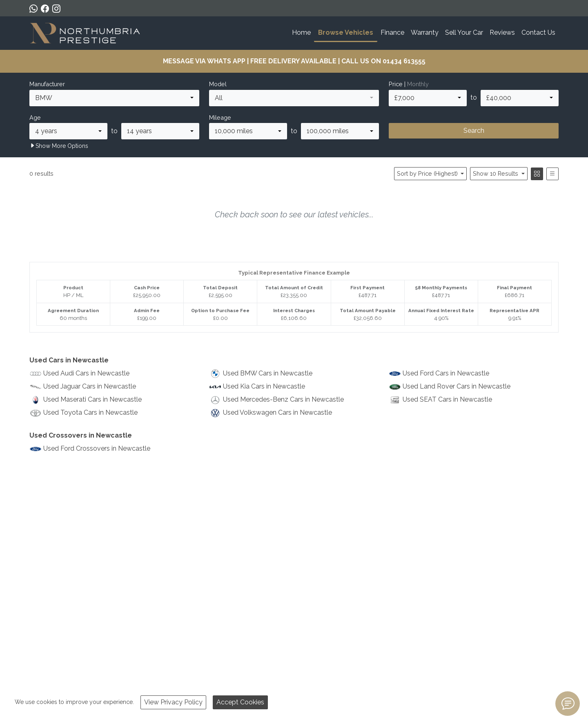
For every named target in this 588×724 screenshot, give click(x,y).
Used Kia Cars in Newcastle (264, 386)
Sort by (428, 173)
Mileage (220, 117)
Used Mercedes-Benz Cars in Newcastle (283, 399)
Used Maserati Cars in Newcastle (92, 399)
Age (35, 117)
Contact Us (538, 32)
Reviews (502, 32)
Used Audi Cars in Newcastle (86, 373)
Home (301, 32)
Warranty (425, 32)
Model (218, 84)
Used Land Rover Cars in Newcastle (457, 386)
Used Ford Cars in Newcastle (446, 373)
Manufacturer (47, 84)
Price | (409, 84)
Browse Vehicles (346, 32)
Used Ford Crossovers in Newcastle (97, 448)
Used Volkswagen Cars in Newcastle (277, 412)
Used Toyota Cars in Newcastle (90, 412)
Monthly (418, 84)
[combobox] (114, 98)
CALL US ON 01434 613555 (383, 61)
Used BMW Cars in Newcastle (268, 373)
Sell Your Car (464, 32)
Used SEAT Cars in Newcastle (447, 399)
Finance (392, 32)
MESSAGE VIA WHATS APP (204, 61)
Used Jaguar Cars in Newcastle (90, 386)
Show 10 (496, 173)
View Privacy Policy (173, 702)
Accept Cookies (240, 702)
